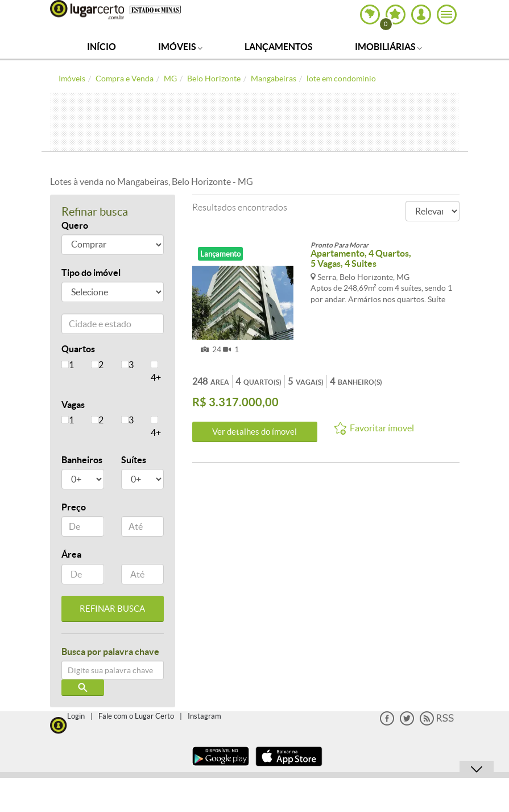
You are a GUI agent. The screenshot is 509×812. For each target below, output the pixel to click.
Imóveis (180, 47)
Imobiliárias (388, 47)
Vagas (73, 405)
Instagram (204, 716)
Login (76, 716)
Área (71, 554)
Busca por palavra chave (110, 652)
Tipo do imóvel (91, 273)
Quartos (78, 349)
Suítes (134, 460)
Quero (75, 225)
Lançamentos (279, 47)
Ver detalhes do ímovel (254, 432)
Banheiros (82, 460)
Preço (74, 507)
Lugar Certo (87, 10)
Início (102, 47)
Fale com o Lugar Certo (136, 716)
